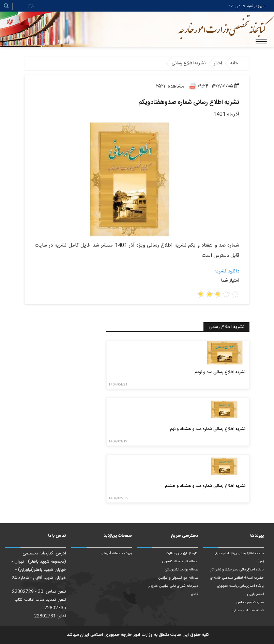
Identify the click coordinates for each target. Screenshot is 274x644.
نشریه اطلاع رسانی (188, 63)
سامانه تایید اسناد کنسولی (180, 562)
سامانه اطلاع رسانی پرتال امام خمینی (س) (239, 557)
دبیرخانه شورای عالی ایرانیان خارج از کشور (173, 590)
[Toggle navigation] (261, 42)
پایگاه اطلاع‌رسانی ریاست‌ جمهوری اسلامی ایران (240, 590)
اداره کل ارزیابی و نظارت (182, 553)
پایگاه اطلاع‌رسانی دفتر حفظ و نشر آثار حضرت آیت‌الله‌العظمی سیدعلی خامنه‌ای (237, 574)
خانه (234, 63)
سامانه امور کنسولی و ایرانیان (178, 578)
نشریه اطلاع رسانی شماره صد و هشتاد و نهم (208, 429)
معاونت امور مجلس (250, 602)
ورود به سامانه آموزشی (116, 553)
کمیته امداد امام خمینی (248, 611)
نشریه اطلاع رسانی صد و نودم (220, 372)
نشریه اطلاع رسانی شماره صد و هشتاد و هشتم (205, 486)
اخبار (218, 63)
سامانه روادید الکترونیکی (181, 570)
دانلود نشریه (227, 271)
